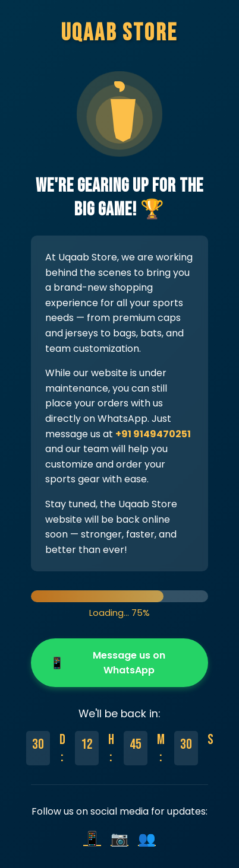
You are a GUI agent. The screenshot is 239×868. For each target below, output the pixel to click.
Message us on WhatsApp (108, 663)
